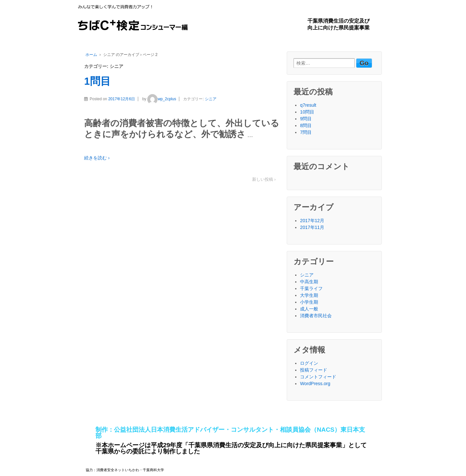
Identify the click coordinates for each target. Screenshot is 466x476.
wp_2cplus (162, 99)
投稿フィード (314, 370)
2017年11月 (312, 227)
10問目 (307, 112)
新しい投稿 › (264, 179)
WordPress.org (315, 384)
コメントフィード (318, 377)
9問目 (306, 119)
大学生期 (309, 295)
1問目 (97, 81)
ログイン (309, 363)
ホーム (91, 55)
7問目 (306, 132)
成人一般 (309, 309)
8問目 (306, 125)
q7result (308, 105)
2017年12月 (312, 221)
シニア (211, 99)
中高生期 (309, 282)
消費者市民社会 (316, 316)
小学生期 (309, 302)
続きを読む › (97, 158)
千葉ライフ (311, 288)
